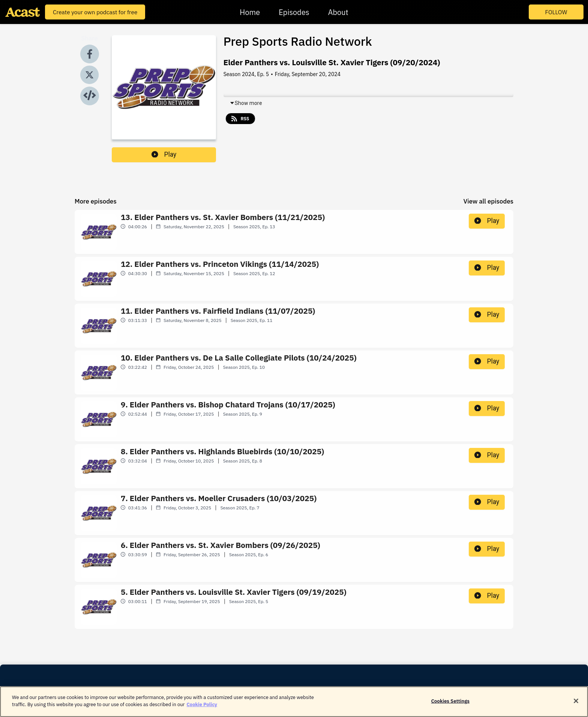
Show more (246, 103)
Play (164, 154)
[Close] (576, 706)
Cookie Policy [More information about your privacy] (202, 710)
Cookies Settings (450, 706)
